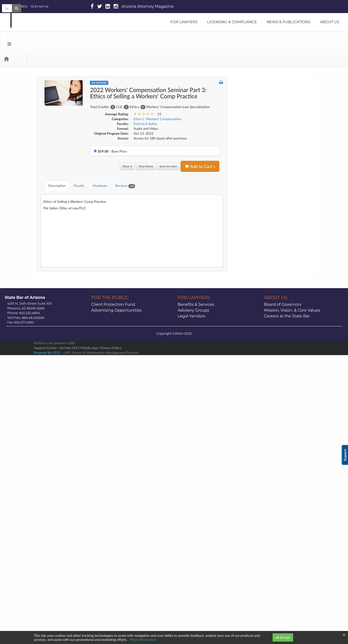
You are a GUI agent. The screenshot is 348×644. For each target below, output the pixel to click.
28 (274, 544)
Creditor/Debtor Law (254, 193)
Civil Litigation (249, 147)
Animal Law (247, 101)
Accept (283, 637)
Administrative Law (252, 74)
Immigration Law (250, 276)
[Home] (14, 39)
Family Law (246, 258)
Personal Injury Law (253, 390)
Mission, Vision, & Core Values (292, 585)
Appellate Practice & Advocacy (261, 111)
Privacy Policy (111, 622)
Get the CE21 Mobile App (79, 622)
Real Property (248, 427)
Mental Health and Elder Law (260, 359)
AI (240, 83)
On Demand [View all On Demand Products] (99, 63)
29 (285, 544)
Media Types (59, 39)
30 (297, 544)
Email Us (40, 6)
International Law (251, 313)
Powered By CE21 (48, 627)
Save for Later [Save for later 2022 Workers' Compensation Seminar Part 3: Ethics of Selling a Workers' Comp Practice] (168, 147)
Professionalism (250, 409)
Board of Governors (283, 579)
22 (285, 537)
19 (250, 537)
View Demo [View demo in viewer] (146, 147)
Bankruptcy (246, 129)
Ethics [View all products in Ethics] (138, 99)
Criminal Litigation (252, 202)
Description (53, 163)
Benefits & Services (196, 579)
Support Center (45, 622)
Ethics (243, 248)
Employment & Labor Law (257, 230)
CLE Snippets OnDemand (257, 157)
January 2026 (273, 504)
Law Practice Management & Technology (268, 331)
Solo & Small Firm (251, 455)
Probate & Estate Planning (257, 399)
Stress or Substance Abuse (257, 464)
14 (274, 531)
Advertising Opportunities (116, 585)
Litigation (245, 349)
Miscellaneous (249, 368)
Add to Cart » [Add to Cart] (200, 147)
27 (262, 544)
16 (297, 531)
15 (285, 531)
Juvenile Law (248, 322)
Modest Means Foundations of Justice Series (266, 379)
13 (262, 531)
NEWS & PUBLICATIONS (288, 22)
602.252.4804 (16, 6)
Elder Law (245, 221)
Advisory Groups (193, 585)
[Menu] (6, 39)
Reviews (122, 163)
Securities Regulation (254, 436)
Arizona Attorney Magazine (148, 6)
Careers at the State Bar (287, 590)
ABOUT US (330, 22)
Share (127, 147)
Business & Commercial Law (259, 138)
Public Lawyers (249, 418)
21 (274, 537)
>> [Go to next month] (300, 504)
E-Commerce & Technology (258, 212)
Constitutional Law (252, 166)
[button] (221, 63)
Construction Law (251, 175)
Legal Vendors (191, 590)
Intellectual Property (253, 304)
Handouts (96, 163)
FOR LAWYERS (184, 22)
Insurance (245, 294)
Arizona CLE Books (252, 120)
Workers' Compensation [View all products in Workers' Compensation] (163, 99)
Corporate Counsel (252, 184)
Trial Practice (248, 482)
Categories (34, 39)
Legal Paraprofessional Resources (262, 340)
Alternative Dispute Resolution (261, 92)
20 (262, 537)
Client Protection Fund (113, 579)
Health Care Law (250, 267)
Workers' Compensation (256, 491)
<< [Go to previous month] (246, 504)
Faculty (75, 163)
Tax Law (244, 473)
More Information (143, 640)
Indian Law (246, 285)
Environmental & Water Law (259, 239)
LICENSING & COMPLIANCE (232, 22)
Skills (242, 445)
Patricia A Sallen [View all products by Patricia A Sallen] (145, 104)
